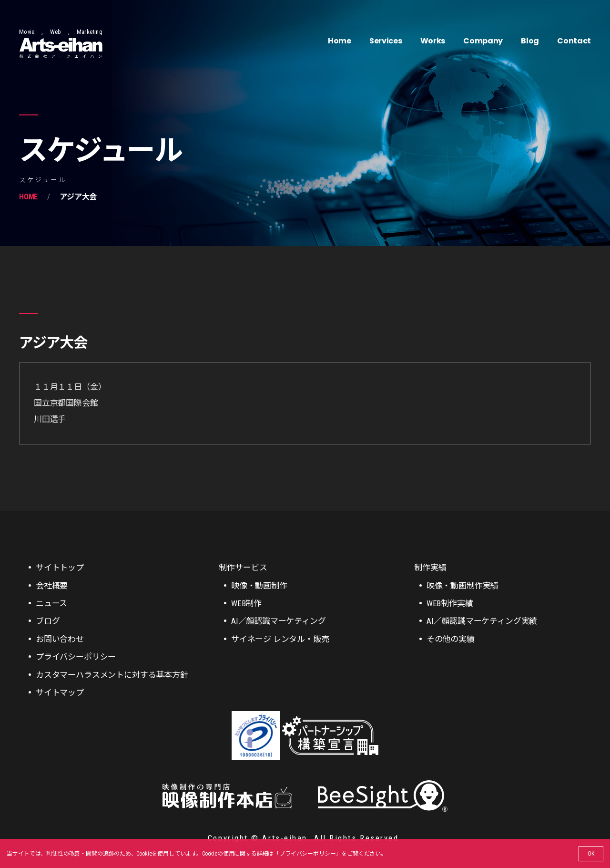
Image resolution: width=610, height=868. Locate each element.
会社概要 (52, 586)
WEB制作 (246, 603)
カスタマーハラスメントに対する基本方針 (112, 675)
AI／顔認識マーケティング (279, 621)
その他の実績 (451, 639)
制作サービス (243, 568)
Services (386, 41)
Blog (530, 41)
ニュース (51, 603)
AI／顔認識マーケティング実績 (482, 621)
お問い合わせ (60, 639)
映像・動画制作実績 (463, 586)
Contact (574, 41)
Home (340, 41)
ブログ (48, 621)
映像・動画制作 (259, 586)
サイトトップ (60, 568)
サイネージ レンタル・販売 (280, 639)
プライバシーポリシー (307, 854)
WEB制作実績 (450, 603)
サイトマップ (60, 692)
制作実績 (430, 568)
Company (483, 41)
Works (433, 41)
